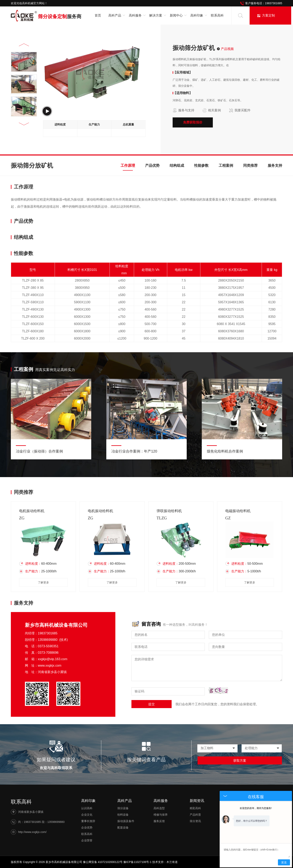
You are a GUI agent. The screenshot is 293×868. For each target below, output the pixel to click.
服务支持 (275, 166)
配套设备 (123, 828)
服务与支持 (183, 110)
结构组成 (177, 166)
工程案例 (226, 166)
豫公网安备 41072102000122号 (103, 862)
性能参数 (201, 166)
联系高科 (217, 15)
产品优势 (152, 166)
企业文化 (87, 815)
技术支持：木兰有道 (165, 862)
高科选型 (159, 808)
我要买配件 (240, 110)
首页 (98, 15)
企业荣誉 (87, 840)
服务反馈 (159, 821)
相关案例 (212, 110)
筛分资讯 (195, 821)
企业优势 (87, 828)
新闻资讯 (197, 801)
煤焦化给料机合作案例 (225, 451)
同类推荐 (250, 166)
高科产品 (125, 801)
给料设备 (123, 815)
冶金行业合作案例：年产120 (134, 451)
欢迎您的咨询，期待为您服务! (256, 808)
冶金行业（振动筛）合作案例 (39, 451)
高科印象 (88, 801)
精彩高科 (195, 808)
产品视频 (227, 49)
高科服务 (161, 801)
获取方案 (240, 761)
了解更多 (43, 582)
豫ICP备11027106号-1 (137, 862)
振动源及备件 (126, 821)
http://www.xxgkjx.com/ (32, 832)
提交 (152, 704)
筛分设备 (123, 808)
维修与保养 (161, 815)
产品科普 (195, 815)
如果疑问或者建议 (56, 760)
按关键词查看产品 (146, 760)
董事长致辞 (88, 821)
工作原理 (128, 166)
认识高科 (87, 808)
